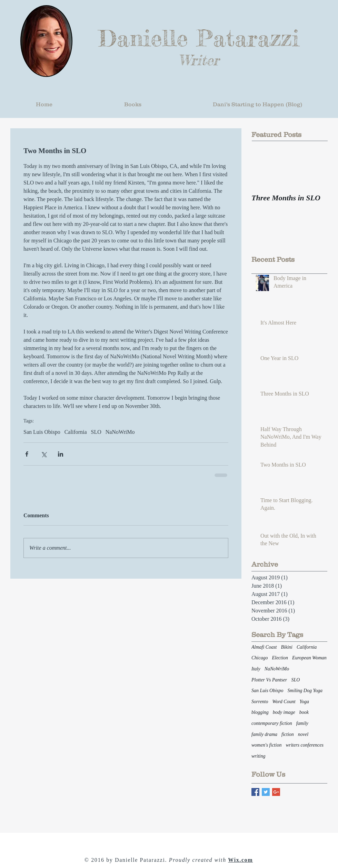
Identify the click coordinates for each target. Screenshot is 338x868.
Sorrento (260, 702)
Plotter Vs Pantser (269, 680)
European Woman (309, 658)
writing (258, 756)
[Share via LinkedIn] (61, 454)
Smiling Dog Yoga (305, 691)
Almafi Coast (264, 647)
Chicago (260, 658)
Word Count (284, 702)
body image (284, 712)
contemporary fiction (272, 723)
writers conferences (305, 745)
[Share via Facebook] (27, 454)
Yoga (305, 702)
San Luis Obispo (42, 432)
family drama (264, 734)
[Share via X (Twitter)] (44, 454)
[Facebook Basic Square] (255, 792)
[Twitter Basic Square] (266, 792)
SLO (96, 432)
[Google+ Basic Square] (276, 792)
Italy (256, 669)
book (304, 712)
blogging (260, 712)
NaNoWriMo (120, 432)
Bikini (287, 647)
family (302, 723)
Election (280, 658)
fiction (288, 734)
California (76, 432)
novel (303, 734)
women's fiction (266, 745)
